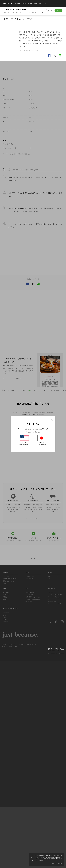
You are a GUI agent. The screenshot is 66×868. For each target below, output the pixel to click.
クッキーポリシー (21, 851)
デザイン (22, 13)
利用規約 (4, 853)
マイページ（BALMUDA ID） (55, 801)
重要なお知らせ (29, 785)
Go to (24, 440)
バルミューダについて (8, 799)
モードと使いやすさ (13, 13)
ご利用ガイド (52, 799)
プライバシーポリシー (12, 851)
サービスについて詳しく (33, 725)
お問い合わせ (29, 803)
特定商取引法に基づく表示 (12, 853)
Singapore (5, 828)
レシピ (28, 13)
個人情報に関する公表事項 (31, 851)
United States (6, 819)
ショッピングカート (53, 803)
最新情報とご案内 (30, 783)
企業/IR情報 (4, 851)
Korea (4, 822)
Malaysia (5, 829)
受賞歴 (4, 803)
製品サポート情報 (30, 799)
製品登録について (53, 808)
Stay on (42, 440)
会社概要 (5, 804)
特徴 (5, 13)
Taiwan (4, 824)
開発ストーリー (6, 801)
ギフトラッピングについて (55, 810)
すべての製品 (6, 783)
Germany (5, 820)
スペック (34, 13)
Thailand (5, 826)
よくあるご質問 (29, 801)
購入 (58, 10)
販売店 (50, 10)
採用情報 (5, 806)
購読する (33, 765)
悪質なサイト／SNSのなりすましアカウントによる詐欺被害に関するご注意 (33, 806)
